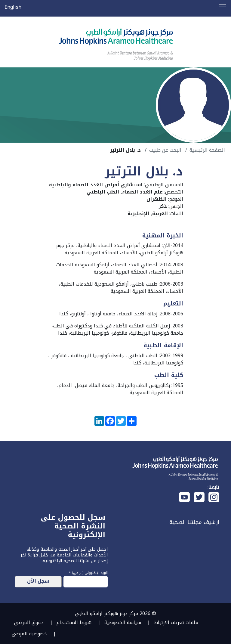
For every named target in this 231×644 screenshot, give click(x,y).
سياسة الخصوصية (123, 622)
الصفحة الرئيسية (207, 150)
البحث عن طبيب (165, 150)
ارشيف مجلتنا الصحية (194, 522)
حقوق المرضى (29, 622)
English (13, 7)
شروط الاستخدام (74, 622)
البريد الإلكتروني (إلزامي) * (88, 572)
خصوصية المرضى (29, 634)
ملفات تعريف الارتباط (176, 622)
